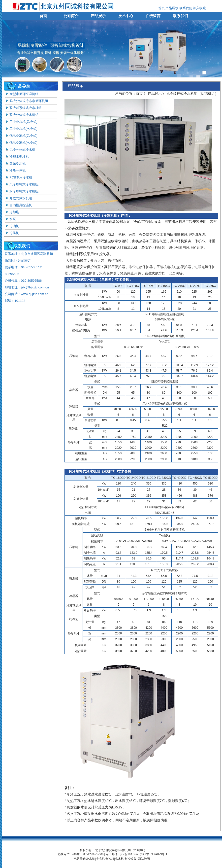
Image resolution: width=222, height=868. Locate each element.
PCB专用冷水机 (19, 177)
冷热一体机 (15, 170)
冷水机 (91, 859)
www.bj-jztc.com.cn (35, 294)
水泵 (11, 219)
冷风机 (12, 233)
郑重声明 (139, 850)
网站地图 (144, 859)
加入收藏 (199, 8)
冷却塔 (12, 212)
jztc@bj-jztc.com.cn (35, 287)
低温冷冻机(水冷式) (21, 143)
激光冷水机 (15, 163)
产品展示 (172, 8)
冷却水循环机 (17, 156)
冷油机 (12, 226)
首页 (161, 8)
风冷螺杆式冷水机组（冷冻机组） (192, 94)
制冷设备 (130, 859)
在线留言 (153, 16)
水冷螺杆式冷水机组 (22, 191)
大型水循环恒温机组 (22, 94)
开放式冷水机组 (19, 198)
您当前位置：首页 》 (131, 94)
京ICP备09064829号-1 (153, 854)
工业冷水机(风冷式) (21, 122)
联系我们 (186, 8)
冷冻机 (100, 859)
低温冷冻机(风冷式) (21, 136)
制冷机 (110, 859)
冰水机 (119, 859)
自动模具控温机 (19, 205)
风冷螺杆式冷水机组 (22, 184)
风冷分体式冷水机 (20, 150)
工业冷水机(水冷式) (21, 129)
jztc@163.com (129, 854)
